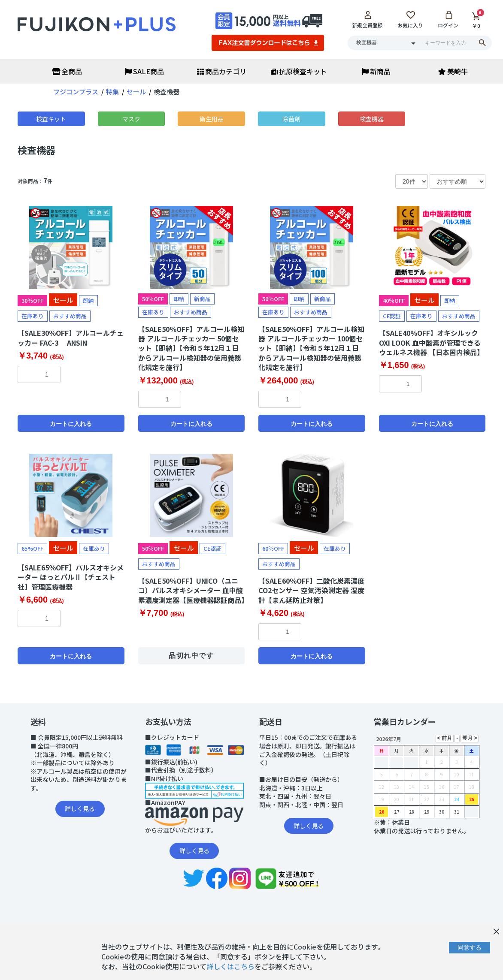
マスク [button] (131, 119)
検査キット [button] (51, 119)
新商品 (376, 71)
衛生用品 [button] (212, 119)
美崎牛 (453, 71)
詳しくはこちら (230, 966)
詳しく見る (80, 808)
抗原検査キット (299, 71)
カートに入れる (71, 424)
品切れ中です (191, 656)
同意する (470, 947)
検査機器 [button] (372, 119)
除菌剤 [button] (291, 119)
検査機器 (36, 150)
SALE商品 (144, 71)
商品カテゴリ (222, 71)
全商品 (67, 71)
